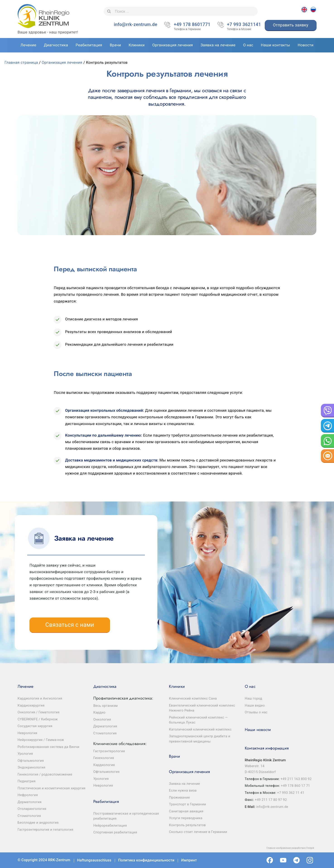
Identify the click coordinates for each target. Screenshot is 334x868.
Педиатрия (27, 781)
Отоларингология (32, 809)
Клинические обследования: (120, 744)
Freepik (310, 848)
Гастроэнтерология (109, 751)
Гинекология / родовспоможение (45, 774)
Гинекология (104, 758)
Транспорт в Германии (187, 804)
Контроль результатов (187, 825)
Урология (25, 754)
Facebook (270, 860)
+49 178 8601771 (192, 25)
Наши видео (255, 705)
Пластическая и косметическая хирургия (52, 788)
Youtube (283, 860)
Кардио (99, 712)
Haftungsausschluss (94, 860)
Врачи (174, 756)
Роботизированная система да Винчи (49, 747)
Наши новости (258, 730)
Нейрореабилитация (110, 825)
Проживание (179, 797)
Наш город (254, 698)
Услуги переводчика (186, 818)
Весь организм (106, 706)
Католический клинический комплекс (200, 729)
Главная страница (21, 62)
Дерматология (30, 802)
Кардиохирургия (31, 705)
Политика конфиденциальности (146, 860)
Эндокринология (32, 767)
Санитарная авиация (186, 811)
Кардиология (104, 765)
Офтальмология (31, 761)
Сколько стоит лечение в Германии (198, 832)
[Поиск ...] (181, 11)
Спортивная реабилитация (115, 832)
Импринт (189, 860)
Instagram (310, 860)
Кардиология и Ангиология (40, 698)
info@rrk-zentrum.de (136, 24)
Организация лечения (62, 62)
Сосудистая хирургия (35, 726)
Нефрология (28, 795)
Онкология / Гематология (39, 712)
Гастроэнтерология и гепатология (46, 830)
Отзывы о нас (256, 712)
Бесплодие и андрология (38, 823)
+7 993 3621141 (244, 25)
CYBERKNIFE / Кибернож (38, 719)
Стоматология (29, 816)
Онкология (102, 719)
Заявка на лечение (184, 784)
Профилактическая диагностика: (123, 698)
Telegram (297, 860)
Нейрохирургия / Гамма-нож (41, 740)
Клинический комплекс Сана (193, 698)
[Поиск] (109, 11)
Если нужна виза (183, 790)
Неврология (28, 733)
